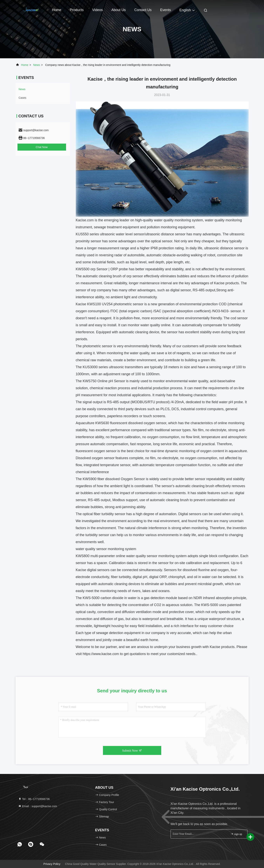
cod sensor (239, 318)
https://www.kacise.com (101, 654)
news (37, 65)
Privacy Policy (52, 864)
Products (77, 10)
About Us (118, 10)
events (165, 10)
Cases (23, 98)
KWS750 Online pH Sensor (104, 381)
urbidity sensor (114, 514)
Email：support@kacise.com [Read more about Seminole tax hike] (38, 806)
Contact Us (143, 10)
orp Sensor (100, 269)
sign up (236, 834)
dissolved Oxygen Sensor (126, 479)
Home (57, 10)
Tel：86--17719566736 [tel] (34, 799)
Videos (98, 10)
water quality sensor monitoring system (156, 556)
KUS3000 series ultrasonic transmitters (113, 367)
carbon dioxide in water (118, 598)
